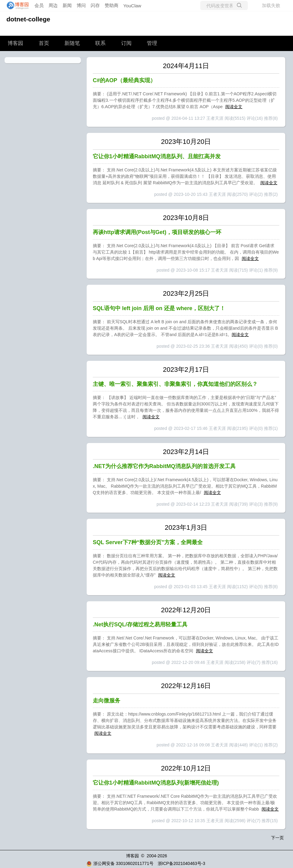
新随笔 (72, 43)
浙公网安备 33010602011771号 (120, 863)
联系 (100, 43)
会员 (39, 5)
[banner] (16, 5)
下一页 (277, 838)
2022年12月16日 (186, 686)
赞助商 (112, 5)
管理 (152, 43)
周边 (53, 5)
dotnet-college (28, 19)
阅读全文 (234, 107)
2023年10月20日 (186, 142)
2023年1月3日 (186, 527)
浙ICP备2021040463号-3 (182, 863)
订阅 (126, 43)
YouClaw (132, 6)
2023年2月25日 (186, 293)
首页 (44, 43)
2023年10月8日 (186, 218)
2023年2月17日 (186, 370)
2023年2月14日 (186, 452)
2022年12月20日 (186, 610)
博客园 (15, 43)
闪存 (95, 5)
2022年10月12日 (186, 768)
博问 (81, 5)
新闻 (67, 5)
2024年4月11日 (186, 66)
